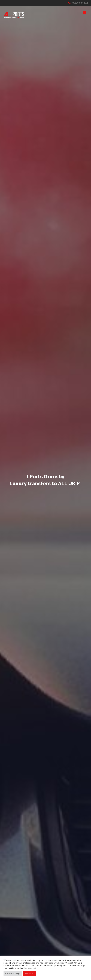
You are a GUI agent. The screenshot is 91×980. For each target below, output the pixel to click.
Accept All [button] (29, 974)
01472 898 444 (80, 3)
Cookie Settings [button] (13, 974)
